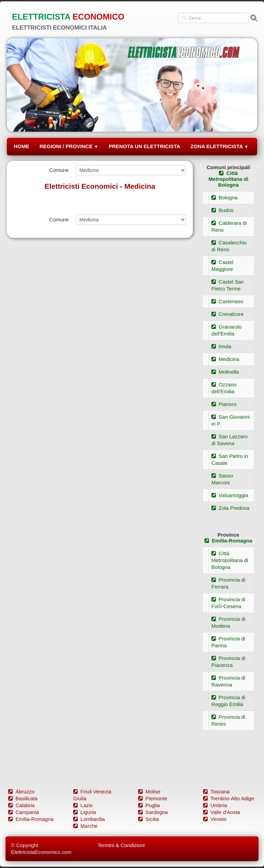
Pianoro (224, 404)
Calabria (21, 805)
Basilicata (23, 798)
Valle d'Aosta (222, 812)
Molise (149, 792)
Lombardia (89, 819)
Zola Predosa (230, 508)
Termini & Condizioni (121, 845)
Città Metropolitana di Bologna (229, 179)
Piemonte (153, 798)
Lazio (83, 805)
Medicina (225, 359)
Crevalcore (228, 314)
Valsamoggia (230, 495)
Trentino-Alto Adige (229, 798)
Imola (221, 346)
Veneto (215, 819)
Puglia (149, 805)
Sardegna (153, 812)
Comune (59, 170)
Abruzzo (21, 792)
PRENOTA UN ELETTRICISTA (144, 146)
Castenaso (227, 301)
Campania (24, 812)
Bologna (224, 197)
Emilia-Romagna (228, 541)
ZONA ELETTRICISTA (219, 146)
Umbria (215, 805)
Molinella (225, 372)
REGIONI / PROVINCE (69, 146)
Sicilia (148, 819)
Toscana (216, 792)
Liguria (85, 812)
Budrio (222, 210)
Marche (85, 826)
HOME (21, 146)
